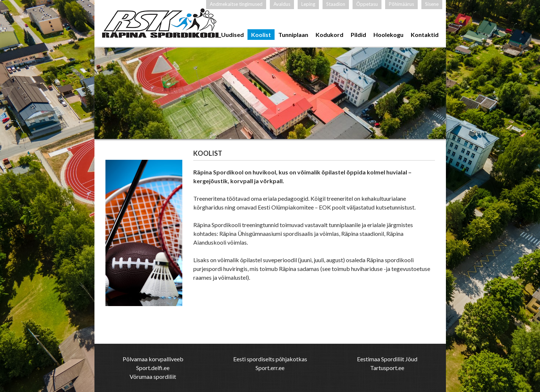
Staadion (336, 4)
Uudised (232, 35)
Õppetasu (367, 4)
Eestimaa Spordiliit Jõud (387, 359)
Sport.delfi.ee (153, 368)
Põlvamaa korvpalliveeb (153, 359)
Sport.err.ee (270, 368)
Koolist (261, 35)
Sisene (432, 4)
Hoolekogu (388, 35)
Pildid (358, 35)
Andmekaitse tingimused (236, 4)
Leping (308, 4)
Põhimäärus (401, 4)
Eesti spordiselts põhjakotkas (270, 359)
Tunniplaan (293, 35)
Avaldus (282, 4)
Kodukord (329, 35)
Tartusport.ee (387, 368)
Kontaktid (425, 35)
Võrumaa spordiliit (153, 376)
